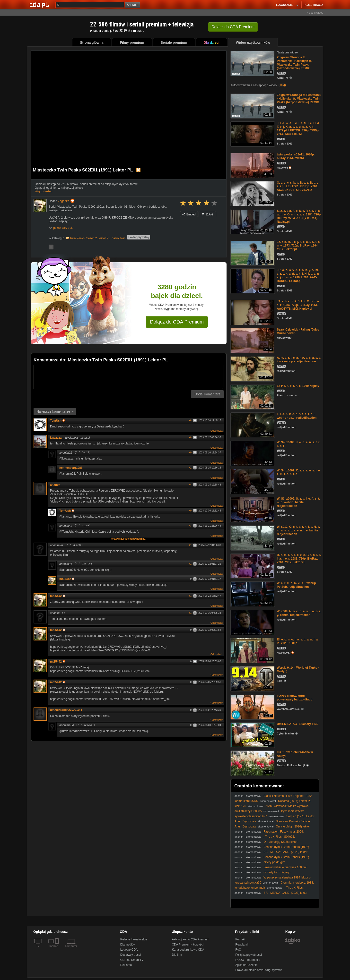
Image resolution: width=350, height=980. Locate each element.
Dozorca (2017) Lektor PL (295, 801)
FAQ (238, 950)
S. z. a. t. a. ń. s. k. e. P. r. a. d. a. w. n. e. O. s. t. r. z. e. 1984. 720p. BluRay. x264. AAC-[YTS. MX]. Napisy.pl (299, 216)
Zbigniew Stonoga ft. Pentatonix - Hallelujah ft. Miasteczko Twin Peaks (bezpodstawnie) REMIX (294, 63)
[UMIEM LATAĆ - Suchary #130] (252, 735)
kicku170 (240, 806)
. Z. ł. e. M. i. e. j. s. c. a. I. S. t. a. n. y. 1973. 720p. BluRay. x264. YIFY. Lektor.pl (299, 246)
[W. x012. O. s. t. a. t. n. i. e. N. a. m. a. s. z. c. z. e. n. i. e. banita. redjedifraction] (252, 537)
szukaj (133, 5)
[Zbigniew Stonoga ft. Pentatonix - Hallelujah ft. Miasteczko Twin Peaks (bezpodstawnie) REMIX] (252, 63)
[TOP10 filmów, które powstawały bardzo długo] (252, 706)
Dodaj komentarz (207, 394)
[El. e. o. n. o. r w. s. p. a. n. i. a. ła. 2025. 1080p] (252, 650)
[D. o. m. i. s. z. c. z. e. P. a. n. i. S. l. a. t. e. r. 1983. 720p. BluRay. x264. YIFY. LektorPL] (252, 566)
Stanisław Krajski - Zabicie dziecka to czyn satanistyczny (272, 823)
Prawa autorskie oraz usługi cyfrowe (259, 970)
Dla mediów (128, 945)
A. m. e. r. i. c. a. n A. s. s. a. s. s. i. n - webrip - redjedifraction (299, 360)
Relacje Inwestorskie (134, 939)
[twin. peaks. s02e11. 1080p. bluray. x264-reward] (252, 165)
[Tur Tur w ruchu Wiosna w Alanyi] (252, 763)
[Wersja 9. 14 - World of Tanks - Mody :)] (252, 678)
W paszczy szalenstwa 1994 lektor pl (287, 878)
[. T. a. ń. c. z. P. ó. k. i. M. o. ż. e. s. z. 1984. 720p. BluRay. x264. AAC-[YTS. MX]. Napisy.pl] (252, 312)
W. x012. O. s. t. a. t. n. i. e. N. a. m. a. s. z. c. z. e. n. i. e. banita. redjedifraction (298, 530)
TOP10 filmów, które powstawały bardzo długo (295, 698)
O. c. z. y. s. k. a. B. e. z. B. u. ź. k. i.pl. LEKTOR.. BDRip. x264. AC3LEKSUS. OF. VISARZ (298, 186)
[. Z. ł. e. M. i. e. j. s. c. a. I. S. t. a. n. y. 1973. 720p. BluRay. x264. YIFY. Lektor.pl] (252, 252)
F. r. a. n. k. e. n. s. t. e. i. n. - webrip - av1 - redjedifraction (297, 416)
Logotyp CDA (129, 950)
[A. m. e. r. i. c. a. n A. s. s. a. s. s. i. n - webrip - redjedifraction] (252, 368)
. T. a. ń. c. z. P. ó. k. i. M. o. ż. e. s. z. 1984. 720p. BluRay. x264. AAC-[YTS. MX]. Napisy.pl (298, 305)
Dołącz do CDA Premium (177, 322)
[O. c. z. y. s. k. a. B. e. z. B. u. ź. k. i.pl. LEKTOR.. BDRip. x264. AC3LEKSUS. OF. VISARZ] (252, 193)
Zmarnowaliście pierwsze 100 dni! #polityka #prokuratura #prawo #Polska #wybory (271, 869)
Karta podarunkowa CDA (188, 950)
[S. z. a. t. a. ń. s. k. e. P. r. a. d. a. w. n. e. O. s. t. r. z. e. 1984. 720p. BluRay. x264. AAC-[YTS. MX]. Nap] (252, 221)
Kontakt (240, 939)
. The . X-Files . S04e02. (279, 837)
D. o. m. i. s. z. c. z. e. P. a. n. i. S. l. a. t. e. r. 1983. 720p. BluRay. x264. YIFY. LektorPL (299, 559)
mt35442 (67, 579)
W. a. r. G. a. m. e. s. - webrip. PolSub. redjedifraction (297, 585)
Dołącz (233, 27)
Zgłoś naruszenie (246, 965)
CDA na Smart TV (132, 960)
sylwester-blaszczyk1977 (251, 816)
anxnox (55, 485)
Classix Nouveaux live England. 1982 (288, 796)
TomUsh (57, 421)
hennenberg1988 (71, 468)
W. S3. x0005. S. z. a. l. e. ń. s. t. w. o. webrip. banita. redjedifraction (298, 502)
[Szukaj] (90, 5)
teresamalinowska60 (248, 883)
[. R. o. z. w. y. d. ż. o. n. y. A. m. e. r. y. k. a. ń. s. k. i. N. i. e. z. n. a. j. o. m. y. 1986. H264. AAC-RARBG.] (252, 281)
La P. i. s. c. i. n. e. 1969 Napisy (298, 386)
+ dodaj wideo (315, 13)
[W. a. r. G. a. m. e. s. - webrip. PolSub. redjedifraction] (252, 594)
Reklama (126, 965)
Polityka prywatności (249, 955)
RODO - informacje (248, 960)
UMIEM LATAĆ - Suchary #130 (297, 724)
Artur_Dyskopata (245, 821)
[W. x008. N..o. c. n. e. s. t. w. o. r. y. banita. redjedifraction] (252, 622)
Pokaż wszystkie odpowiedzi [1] (128, 539)
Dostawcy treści (131, 955)
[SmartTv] (57, 949)
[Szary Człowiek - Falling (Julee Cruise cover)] (252, 340)
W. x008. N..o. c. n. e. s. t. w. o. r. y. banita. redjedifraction (299, 613)
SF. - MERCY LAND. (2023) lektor (285, 852)
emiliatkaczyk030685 (248, 811)
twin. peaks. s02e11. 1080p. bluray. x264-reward (296, 156)
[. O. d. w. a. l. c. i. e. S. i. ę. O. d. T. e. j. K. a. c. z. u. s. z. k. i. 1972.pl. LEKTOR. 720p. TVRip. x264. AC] (252, 134)
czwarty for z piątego (277, 872)
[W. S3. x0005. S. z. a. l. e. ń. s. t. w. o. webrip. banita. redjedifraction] (252, 509)
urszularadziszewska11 (66, 710)
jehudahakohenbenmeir (250, 888)
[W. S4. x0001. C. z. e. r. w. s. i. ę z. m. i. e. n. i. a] (252, 481)
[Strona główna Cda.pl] (40, 5)
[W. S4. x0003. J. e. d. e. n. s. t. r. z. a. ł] (252, 453)
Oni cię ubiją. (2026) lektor (293, 827)
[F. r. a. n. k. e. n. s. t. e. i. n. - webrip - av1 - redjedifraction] (252, 425)
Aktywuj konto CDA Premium (190, 939)
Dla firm (177, 955)
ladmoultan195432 (247, 801)
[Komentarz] (129, 377)
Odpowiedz (217, 431)
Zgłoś (208, 214)
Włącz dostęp (44, 191)
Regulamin (242, 945)
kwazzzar (56, 438)
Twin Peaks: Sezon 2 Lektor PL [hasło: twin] (98, 238)
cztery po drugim (274, 862)
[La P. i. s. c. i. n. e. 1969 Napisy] (252, 396)
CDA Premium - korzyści (188, 945)
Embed (189, 214)
